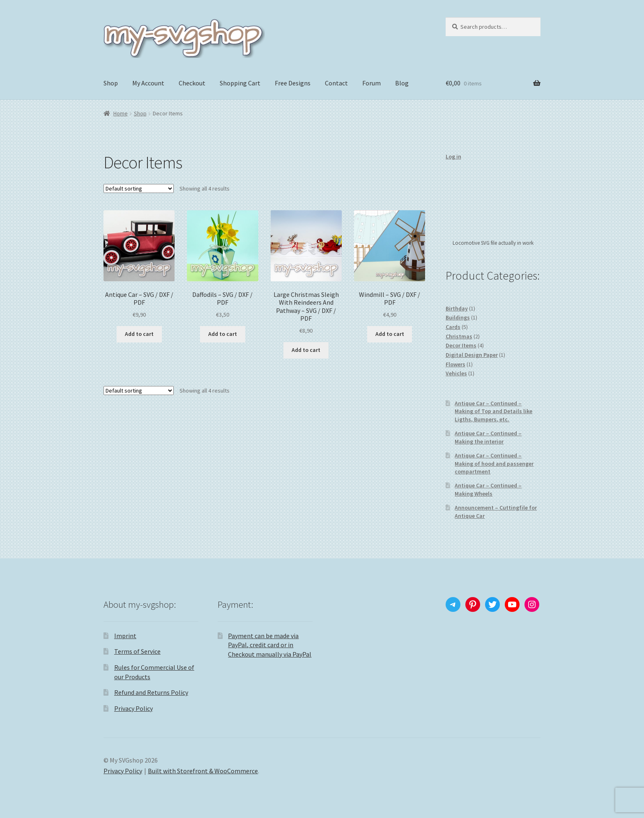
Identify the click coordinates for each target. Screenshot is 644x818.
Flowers (455, 364)
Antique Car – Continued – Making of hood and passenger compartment (494, 464)
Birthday (457, 308)
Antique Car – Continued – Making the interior (488, 437)
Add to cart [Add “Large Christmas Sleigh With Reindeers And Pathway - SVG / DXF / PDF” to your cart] (306, 350)
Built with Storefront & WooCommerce (203, 771)
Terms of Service (137, 651)
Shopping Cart (240, 83)
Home (121, 113)
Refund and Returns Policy (151, 692)
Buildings (458, 317)
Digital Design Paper (472, 355)
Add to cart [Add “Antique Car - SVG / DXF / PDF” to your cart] (139, 334)
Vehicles (456, 373)
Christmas (459, 336)
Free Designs (293, 83)
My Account (148, 83)
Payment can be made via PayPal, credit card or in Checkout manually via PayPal (270, 645)
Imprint (125, 636)
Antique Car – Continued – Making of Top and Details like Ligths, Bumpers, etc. (493, 411)
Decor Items (461, 345)
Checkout (192, 83)
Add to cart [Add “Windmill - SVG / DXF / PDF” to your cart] (390, 334)
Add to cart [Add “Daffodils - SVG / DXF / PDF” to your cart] (223, 334)
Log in (453, 156)
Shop (111, 83)
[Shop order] (139, 188)
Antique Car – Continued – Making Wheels (488, 489)
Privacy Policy (133, 708)
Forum (371, 83)
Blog (402, 83)
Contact (336, 83)
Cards (453, 327)
